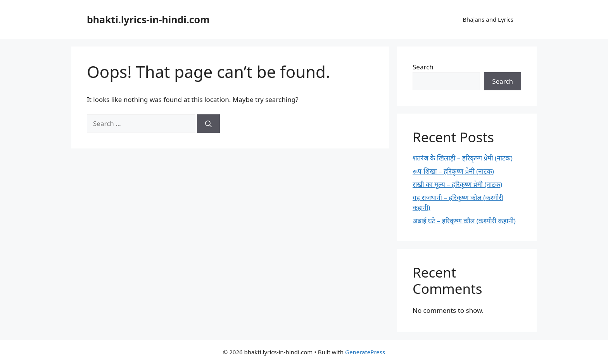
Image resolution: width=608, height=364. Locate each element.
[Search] (208, 124)
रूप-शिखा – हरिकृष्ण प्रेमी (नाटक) (453, 171)
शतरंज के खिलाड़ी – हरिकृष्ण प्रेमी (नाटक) (463, 158)
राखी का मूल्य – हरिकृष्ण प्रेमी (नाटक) (457, 184)
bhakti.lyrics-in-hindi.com (148, 19)
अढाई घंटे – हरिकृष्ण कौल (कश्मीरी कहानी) (464, 221)
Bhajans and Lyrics (488, 19)
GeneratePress (365, 352)
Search (423, 67)
